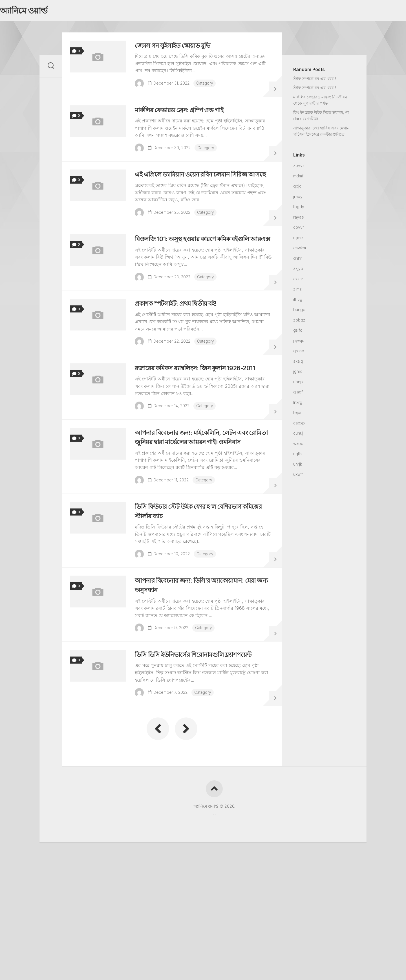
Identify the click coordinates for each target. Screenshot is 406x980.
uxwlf (298, 476)
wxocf (299, 445)
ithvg (298, 301)
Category (208, 88)
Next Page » (186, 833)
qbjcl (298, 188)
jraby (298, 198)
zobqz (299, 322)
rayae (299, 219)
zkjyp (298, 270)
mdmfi (299, 178)
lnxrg (298, 404)
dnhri (298, 260)
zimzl (298, 291)
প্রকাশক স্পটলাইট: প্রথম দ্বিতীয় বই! (184, 353)
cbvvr (299, 229)
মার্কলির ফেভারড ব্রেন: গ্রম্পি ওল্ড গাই (188, 121)
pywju (299, 342)
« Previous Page (158, 833)
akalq (298, 363)
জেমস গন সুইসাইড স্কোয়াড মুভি (180, 50)
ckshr (298, 280)
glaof (298, 394)
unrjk (298, 466)
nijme (298, 239)
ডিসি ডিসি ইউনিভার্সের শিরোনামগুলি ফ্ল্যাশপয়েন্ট (203, 756)
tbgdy (299, 208)
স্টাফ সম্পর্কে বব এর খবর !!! (315, 80)
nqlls (297, 455)
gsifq (298, 332)
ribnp (298, 383)
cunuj (298, 435)
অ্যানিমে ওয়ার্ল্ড (35, 12)
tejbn (298, 414)
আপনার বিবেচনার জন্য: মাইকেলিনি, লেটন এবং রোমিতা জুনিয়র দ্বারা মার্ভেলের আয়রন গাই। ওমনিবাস (201, 514)
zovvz (299, 167)
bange (299, 311)
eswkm (300, 249)
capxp (299, 425)
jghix (297, 373)
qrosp (299, 352)
